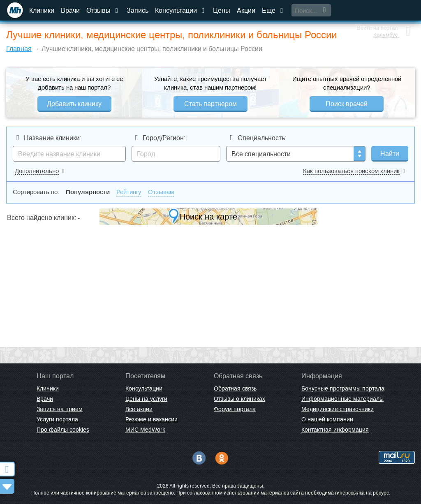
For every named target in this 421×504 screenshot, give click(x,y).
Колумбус (385, 14)
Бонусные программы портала (343, 388)
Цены (222, 10)
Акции (246, 10)
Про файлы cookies (63, 430)
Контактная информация (335, 430)
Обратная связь (235, 388)
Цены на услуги (146, 399)
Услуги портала (57, 419)
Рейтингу (129, 192)
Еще (273, 10)
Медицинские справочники (338, 409)
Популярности (88, 192)
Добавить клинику (74, 104)
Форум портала (235, 409)
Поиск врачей (347, 104)
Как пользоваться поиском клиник (351, 171)
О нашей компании (327, 419)
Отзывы (103, 10)
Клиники (42, 10)
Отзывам (161, 192)
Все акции (139, 409)
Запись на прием (60, 409)
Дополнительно (37, 171)
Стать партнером (210, 104)
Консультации (181, 10)
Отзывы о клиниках (239, 399)
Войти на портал (377, 7)
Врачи (70, 10)
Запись (138, 10)
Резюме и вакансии (152, 419)
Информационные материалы (342, 399)
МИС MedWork (145, 430)
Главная (19, 49)
